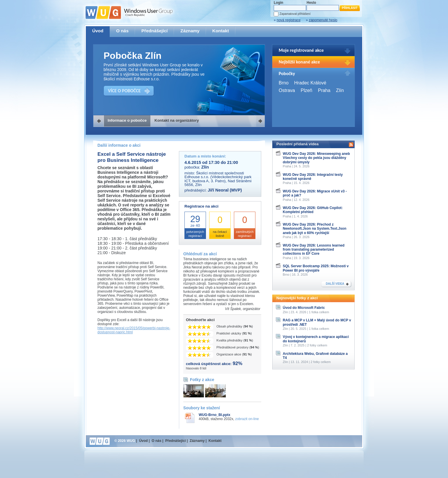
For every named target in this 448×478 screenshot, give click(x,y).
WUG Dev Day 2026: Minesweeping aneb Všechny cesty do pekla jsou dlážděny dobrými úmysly (316, 158)
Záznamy (190, 31)
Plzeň (306, 90)
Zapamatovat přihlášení (295, 14)
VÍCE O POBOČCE (124, 91)
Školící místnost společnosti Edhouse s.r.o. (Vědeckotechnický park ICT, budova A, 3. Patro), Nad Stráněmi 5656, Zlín (218, 179)
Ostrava (287, 90)
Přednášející (154, 31)
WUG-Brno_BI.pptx (215, 415)
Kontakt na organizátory (177, 120)
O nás (122, 31)
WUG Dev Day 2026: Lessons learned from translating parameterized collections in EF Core (314, 250)
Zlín (340, 90)
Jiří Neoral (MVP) (225, 190)
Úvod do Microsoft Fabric (304, 308)
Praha (324, 90)
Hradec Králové (310, 83)
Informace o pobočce (127, 120)
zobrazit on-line (247, 419)
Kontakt (221, 31)
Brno (284, 83)
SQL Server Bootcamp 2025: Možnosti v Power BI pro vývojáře (316, 268)
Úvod (98, 31)
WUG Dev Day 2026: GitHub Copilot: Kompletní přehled (313, 210)
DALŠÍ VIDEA (335, 284)
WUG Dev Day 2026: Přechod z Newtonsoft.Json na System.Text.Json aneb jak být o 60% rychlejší (315, 229)
